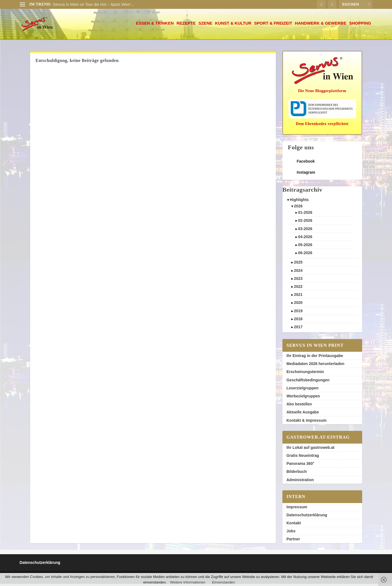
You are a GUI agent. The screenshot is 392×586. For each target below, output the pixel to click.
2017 (298, 329)
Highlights (299, 202)
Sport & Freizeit (273, 25)
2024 (298, 273)
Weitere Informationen (188, 582)
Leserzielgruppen (303, 390)
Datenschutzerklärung (307, 517)
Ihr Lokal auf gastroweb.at (311, 450)
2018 (298, 321)
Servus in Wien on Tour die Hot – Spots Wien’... (94, 4)
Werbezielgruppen (303, 398)
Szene (205, 25)
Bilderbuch (297, 474)
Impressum (297, 509)
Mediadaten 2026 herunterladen (316, 366)
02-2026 (305, 223)
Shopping (360, 25)
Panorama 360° (301, 466)
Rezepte (186, 25)
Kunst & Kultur (233, 25)
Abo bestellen (299, 406)
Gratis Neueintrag (303, 458)
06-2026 (305, 255)
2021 (298, 297)
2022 (298, 289)
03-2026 (305, 231)
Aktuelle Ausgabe (303, 414)
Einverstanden (223, 582)
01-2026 (305, 215)
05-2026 (305, 247)
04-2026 (305, 239)
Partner (293, 541)
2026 (298, 208)
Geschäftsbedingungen (308, 382)
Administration (300, 482)
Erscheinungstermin (305, 374)
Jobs (291, 533)
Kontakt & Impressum (307, 423)
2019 (298, 313)
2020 (298, 305)
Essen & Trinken (155, 25)
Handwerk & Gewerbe (321, 25)
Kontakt (294, 525)
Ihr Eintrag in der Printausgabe (315, 358)
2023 (298, 281)
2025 (298, 264)
